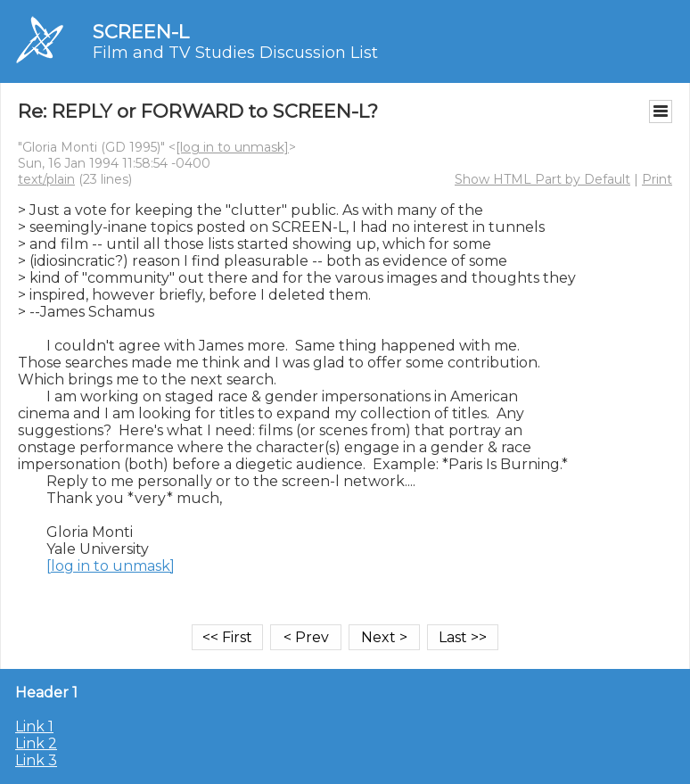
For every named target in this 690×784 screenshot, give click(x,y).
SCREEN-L (141, 32)
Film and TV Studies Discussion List (235, 53)
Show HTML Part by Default (542, 179)
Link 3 (36, 760)
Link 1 (34, 726)
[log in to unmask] (232, 147)
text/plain (46, 179)
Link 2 (36, 743)
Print (657, 179)
